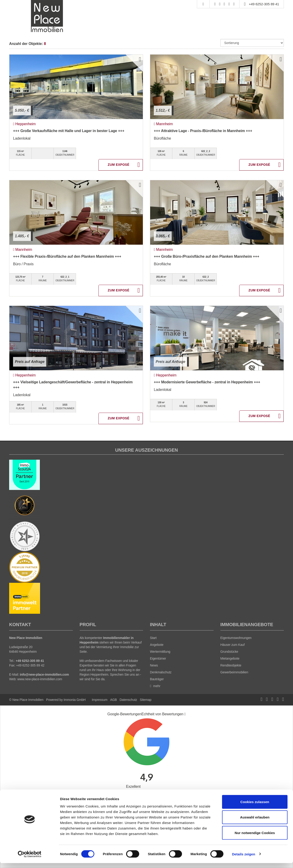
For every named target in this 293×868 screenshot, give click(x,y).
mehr (155, 686)
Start (153, 638)
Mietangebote (230, 658)
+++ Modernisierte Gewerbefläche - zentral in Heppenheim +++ (207, 382)
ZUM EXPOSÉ (118, 165)
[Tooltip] (185, 714)
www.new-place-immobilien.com (40, 679)
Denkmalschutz (161, 672)
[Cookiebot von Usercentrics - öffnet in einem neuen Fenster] (30, 859)
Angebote (157, 645)
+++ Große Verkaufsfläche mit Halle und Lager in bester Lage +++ (69, 131)
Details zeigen (243, 859)
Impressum (100, 700)
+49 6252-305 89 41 (264, 4)
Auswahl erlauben (255, 822)
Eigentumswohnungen (236, 638)
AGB (113, 700)
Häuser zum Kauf (233, 645)
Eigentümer (158, 658)
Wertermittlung (160, 652)
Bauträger (157, 679)
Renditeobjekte (231, 665)
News (154, 665)
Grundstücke (229, 652)
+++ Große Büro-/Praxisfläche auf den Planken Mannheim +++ (206, 256)
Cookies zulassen (255, 807)
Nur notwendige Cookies (255, 838)
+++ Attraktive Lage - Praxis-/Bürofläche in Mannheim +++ (203, 131)
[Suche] (203, 4)
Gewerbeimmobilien (234, 672)
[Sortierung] (252, 43)
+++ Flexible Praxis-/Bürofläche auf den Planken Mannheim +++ (67, 256)
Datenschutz (128, 700)
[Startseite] (47, 16)
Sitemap (146, 700)
